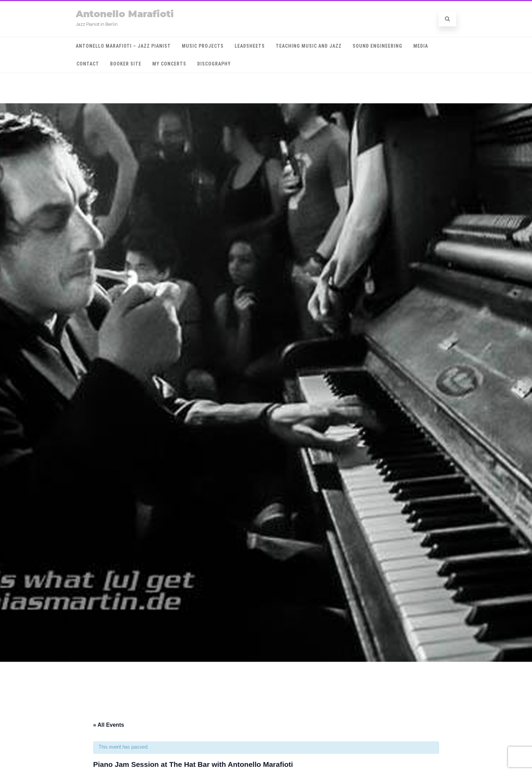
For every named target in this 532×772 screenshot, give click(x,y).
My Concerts (169, 64)
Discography (214, 64)
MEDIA (421, 46)
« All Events (109, 725)
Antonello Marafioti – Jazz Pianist (123, 46)
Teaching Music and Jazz (309, 46)
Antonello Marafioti (125, 14)
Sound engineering (377, 46)
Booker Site (126, 64)
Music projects (203, 46)
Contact (88, 64)
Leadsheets (250, 46)
